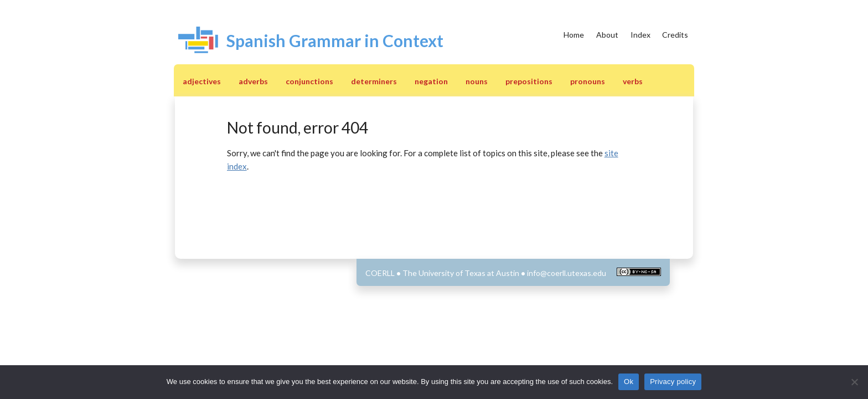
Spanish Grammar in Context (335, 40)
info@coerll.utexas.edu (567, 273)
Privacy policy (673, 382)
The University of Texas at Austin (461, 273)
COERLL (380, 273)
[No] (854, 382)
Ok (629, 382)
